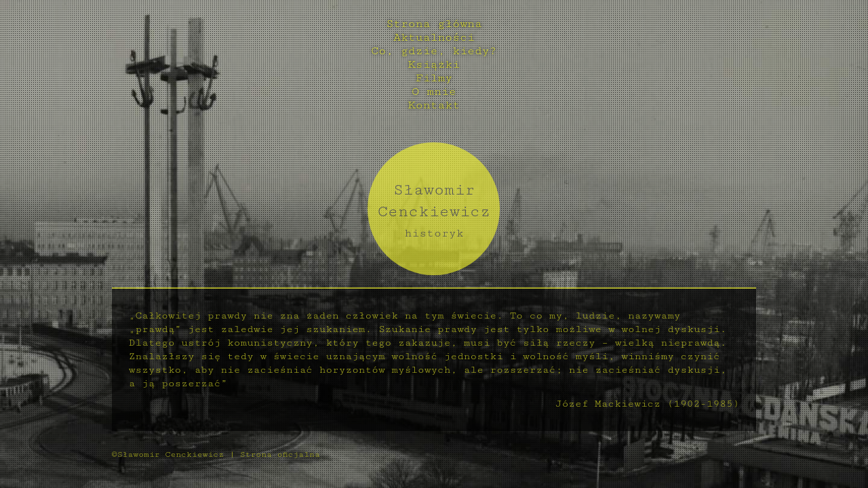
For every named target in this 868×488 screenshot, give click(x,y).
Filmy (434, 78)
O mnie (434, 91)
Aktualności (434, 37)
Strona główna (434, 24)
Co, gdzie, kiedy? (434, 51)
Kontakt (434, 105)
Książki (434, 64)
